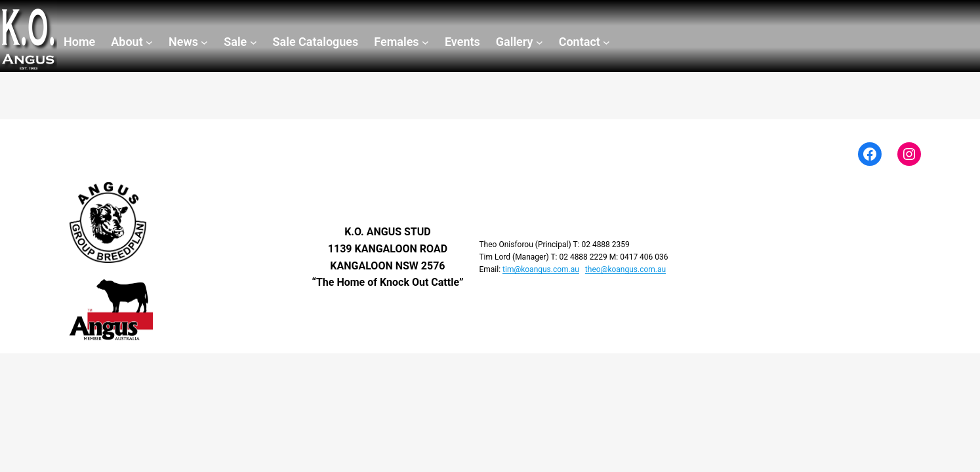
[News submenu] (188, 42)
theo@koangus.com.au (625, 269)
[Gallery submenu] (520, 42)
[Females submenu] (401, 42)
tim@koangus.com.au (541, 269)
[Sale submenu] (240, 42)
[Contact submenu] (584, 42)
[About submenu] (132, 42)
